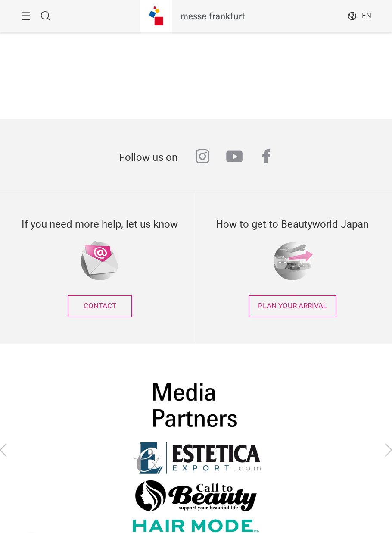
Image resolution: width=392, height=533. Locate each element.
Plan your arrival (292, 306)
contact (100, 306)
